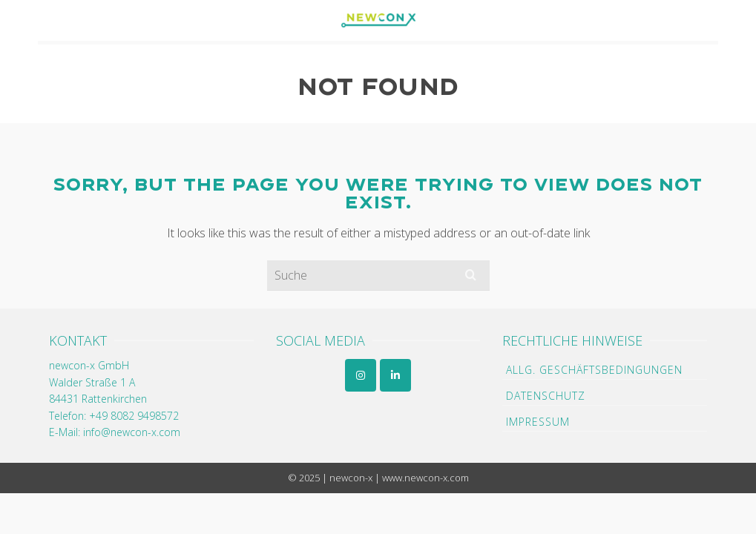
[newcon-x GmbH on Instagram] (361, 375)
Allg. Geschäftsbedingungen (594, 370)
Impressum (538, 422)
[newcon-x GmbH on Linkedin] (395, 375)
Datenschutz (546, 396)
